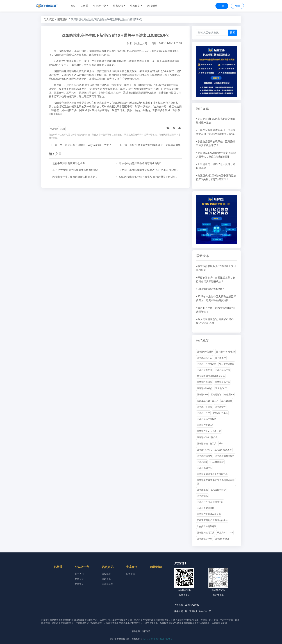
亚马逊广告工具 (220, 413)
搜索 (233, 32)
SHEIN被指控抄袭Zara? (211, 289)
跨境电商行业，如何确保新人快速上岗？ (75, 177)
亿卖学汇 (49, 19)
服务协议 (136, 631)
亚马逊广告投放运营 (207, 364)
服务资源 (130, 574)
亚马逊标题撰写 (204, 456)
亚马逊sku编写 (217, 462)
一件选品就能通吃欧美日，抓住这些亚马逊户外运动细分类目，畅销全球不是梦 (216, 134)
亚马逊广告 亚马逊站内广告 (210, 502)
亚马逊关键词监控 (206, 508)
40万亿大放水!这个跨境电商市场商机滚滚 (75, 170)
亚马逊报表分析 (218, 490)
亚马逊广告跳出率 (223, 450)
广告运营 (79, 579)
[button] (101, 6)
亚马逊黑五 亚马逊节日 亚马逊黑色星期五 (216, 482)
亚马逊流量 (227, 401)
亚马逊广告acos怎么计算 (209, 431)
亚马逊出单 (220, 358)
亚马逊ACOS (221, 388)
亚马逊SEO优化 (204, 450)
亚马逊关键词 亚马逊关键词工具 (212, 474)
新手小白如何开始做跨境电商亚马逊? (140, 163)
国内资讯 (106, 579)
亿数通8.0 (229, 395)
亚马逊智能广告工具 (207, 444)
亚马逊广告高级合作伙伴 (209, 514)
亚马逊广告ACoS (205, 425)
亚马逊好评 (216, 395)
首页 (73, 6)
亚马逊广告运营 (204, 407)
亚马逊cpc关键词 (205, 352)
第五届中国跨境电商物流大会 (211, 376)
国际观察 (62, 19)
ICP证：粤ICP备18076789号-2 (157, 639)
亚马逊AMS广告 (205, 358)
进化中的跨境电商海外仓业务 (69, 163)
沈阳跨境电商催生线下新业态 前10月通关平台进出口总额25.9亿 (149, 177)
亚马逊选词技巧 (204, 468)
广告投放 (79, 584)
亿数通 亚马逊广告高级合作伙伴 (212, 520)
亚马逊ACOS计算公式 (207, 437)
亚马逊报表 (202, 490)
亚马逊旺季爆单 (204, 382)
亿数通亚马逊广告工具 (208, 401)
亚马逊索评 (220, 407)
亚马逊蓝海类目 (204, 370)
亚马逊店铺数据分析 (225, 456)
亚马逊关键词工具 (206, 533)
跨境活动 (152, 6)
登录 (237, 6)
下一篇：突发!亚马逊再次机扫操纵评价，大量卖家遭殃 (150, 145)
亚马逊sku (202, 462)
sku (221, 444)
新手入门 (79, 574)
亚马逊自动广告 (222, 382)
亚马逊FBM (202, 395)
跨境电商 (54, 129)
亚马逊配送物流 (227, 364)
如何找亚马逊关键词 (207, 526)
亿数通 (84, 6)
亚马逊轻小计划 (204, 539)
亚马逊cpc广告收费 (225, 352)
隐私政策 (146, 631)
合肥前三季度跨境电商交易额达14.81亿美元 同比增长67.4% (149, 170)
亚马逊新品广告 (222, 370)
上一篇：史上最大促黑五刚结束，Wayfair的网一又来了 (81, 145)
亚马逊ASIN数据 (205, 388)
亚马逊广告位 (203, 413)
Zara (231, 533)
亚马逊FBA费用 (222, 539)
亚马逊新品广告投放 (207, 419)
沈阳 (63, 129)
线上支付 (221, 533)
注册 (222, 6)
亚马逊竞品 (202, 496)
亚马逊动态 (107, 584)
